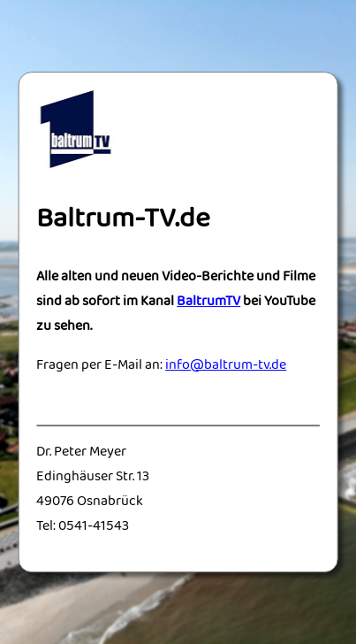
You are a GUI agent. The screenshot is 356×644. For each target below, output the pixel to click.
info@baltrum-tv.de (226, 366)
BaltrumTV (208, 303)
